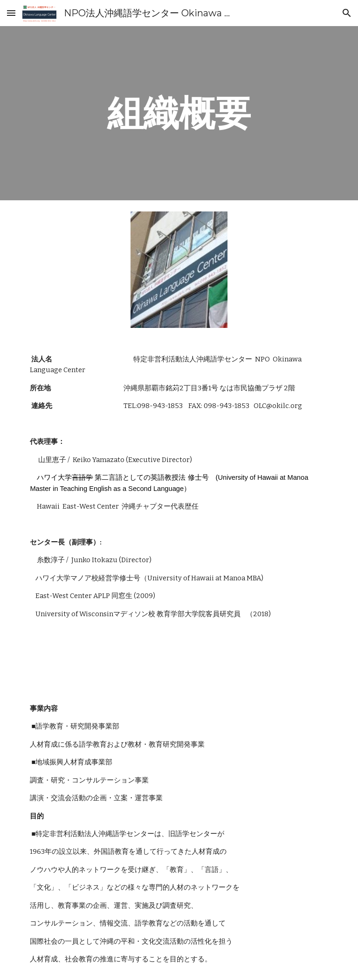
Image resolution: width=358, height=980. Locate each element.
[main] (179, 113)
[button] (11, 13)
